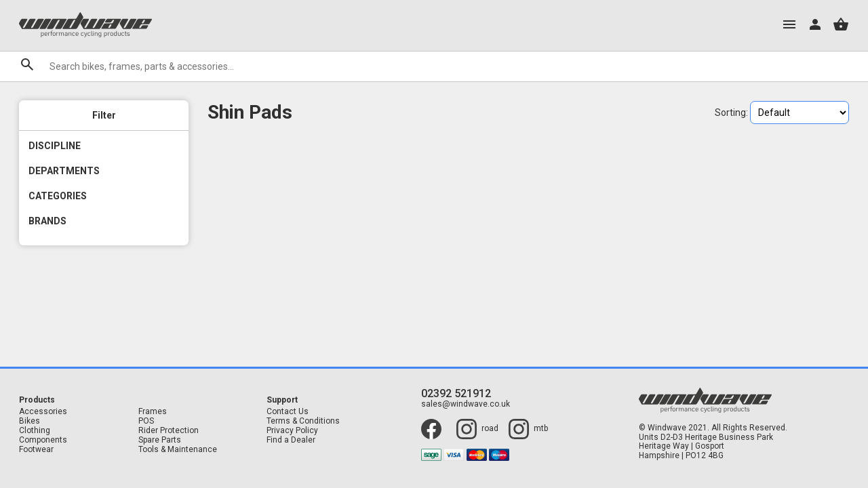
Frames (153, 412)
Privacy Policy (292, 431)
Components (43, 440)
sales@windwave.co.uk (466, 404)
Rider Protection (169, 431)
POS (146, 421)
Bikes (29, 421)
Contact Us (288, 412)
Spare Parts (160, 440)
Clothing (35, 431)
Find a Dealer (291, 440)
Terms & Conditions (303, 421)
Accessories (43, 412)
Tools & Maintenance (178, 450)
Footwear (36, 450)
